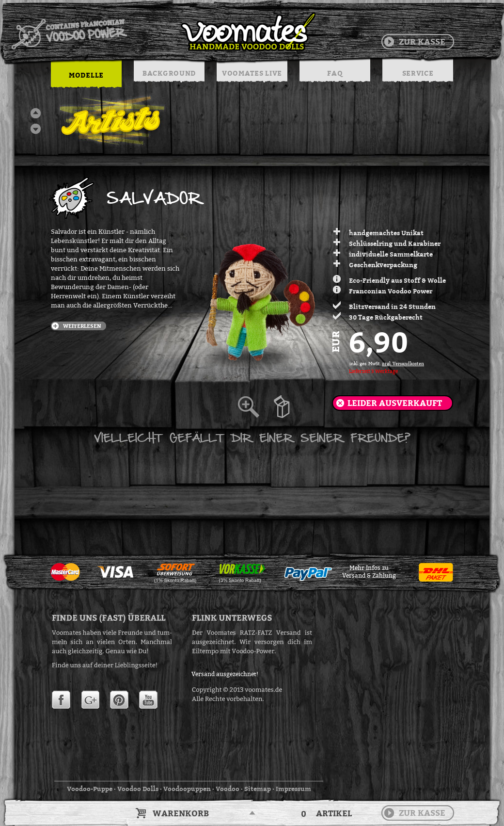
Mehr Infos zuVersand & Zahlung (369, 572)
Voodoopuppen (187, 789)
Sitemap (258, 789)
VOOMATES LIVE (252, 73)
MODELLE (86, 75)
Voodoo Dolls (138, 789)
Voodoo (228, 789)
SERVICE (418, 73)
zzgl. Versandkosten (403, 364)
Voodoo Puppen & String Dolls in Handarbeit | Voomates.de (163, 32)
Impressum (293, 789)
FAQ (335, 73)
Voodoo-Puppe (90, 789)
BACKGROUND (169, 73)
